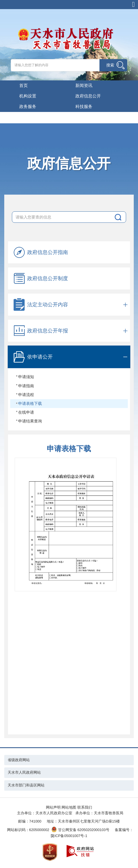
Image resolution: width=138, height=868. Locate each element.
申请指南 (26, 386)
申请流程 (26, 395)
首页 (24, 85)
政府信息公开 (88, 96)
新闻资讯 (84, 85)
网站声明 (53, 807)
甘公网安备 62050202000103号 (80, 830)
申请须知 (26, 377)
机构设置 (28, 96)
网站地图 (69, 807)
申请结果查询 (30, 421)
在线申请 (26, 412)
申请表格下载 (30, 403)
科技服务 (84, 106)
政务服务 (28, 106)
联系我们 (85, 807)
